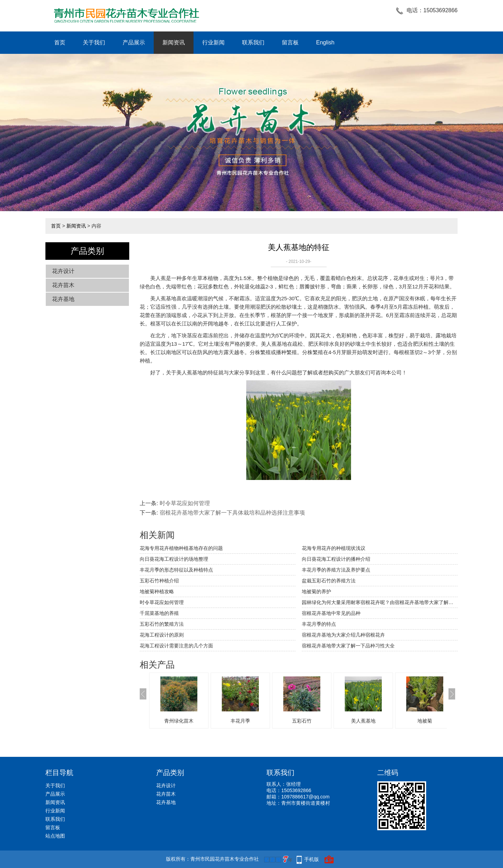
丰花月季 (240, 721)
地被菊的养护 (316, 591)
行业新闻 (213, 42)
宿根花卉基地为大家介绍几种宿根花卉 (343, 635)
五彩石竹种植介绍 (159, 581)
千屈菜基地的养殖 (159, 613)
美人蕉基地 (363, 721)
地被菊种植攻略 (157, 591)
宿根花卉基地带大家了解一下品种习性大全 (348, 646)
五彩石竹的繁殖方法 (162, 624)
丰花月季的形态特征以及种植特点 (176, 570)
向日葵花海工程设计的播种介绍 (336, 559)
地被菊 (425, 721)
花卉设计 (63, 271)
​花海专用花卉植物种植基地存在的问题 (181, 548)
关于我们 (94, 42)
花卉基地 (63, 299)
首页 (60, 42)
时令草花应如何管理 (185, 503)
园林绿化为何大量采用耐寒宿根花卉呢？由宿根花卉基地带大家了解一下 (380, 602)
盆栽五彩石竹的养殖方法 (329, 581)
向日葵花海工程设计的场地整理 (174, 559)
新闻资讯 (174, 42)
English (325, 42)
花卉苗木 (63, 285)
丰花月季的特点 (319, 624)
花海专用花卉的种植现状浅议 (334, 548)
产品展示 (134, 42)
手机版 (312, 859)
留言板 (290, 42)
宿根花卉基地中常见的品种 (331, 613)
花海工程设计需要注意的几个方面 (176, 646)
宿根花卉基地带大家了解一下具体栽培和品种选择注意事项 (232, 513)
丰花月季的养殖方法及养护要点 (336, 570)
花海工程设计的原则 (162, 635)
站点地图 (55, 836)
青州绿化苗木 (179, 721)
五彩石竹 (302, 721)
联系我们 (253, 42)
